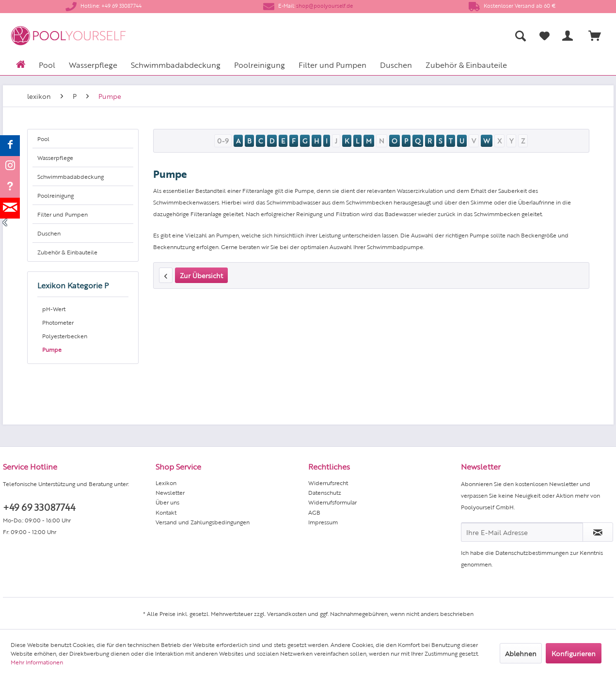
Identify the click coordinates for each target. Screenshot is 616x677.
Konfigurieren (574, 653)
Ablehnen (521, 653)
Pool (43, 139)
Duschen (49, 233)
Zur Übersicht (201, 275)
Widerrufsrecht (328, 483)
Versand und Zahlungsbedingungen (203, 522)
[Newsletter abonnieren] (598, 532)
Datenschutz (325, 492)
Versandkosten (287, 614)
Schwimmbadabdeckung (71, 176)
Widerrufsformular (332, 502)
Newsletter (170, 492)
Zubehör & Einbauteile (67, 252)
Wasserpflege (55, 157)
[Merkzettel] (545, 36)
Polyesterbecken (65, 336)
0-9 (223, 141)
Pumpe (52, 349)
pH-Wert (54, 309)
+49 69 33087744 (39, 507)
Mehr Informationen (37, 662)
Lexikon (166, 483)
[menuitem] (425, 36)
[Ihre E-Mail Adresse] (522, 532)
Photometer (58, 322)
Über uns (167, 502)
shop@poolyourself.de (324, 6)
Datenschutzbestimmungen (532, 552)
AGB (314, 512)
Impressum (323, 522)
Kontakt (166, 512)
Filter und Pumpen (63, 214)
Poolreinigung (55, 195)
